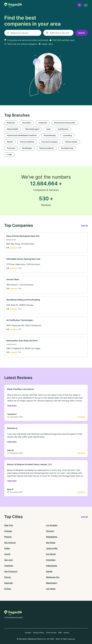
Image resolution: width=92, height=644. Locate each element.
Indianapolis (52, 566)
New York (9, 525)
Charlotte (9, 566)
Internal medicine (27, 142)
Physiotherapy (50, 135)
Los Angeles (52, 525)
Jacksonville (52, 548)
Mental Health (13, 129)
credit (9, 154)
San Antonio (10, 543)
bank (49, 129)
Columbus (51, 560)
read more (12, 405)
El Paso (8, 589)
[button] (79, 5)
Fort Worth (51, 554)
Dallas (7, 548)
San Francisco (11, 571)
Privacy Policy (39, 633)
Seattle (49, 571)
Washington (52, 583)
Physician (11, 123)
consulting (67, 135)
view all (84, 225)
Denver (8, 577)
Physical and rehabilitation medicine (22, 135)
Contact (28, 633)
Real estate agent (32, 129)
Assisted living (67, 148)
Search (82, 33)
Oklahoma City (53, 577)
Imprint (66, 633)
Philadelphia (52, 537)
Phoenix (8, 537)
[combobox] (58, 33)
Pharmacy (11, 148)
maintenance (63, 129)
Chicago (8, 531)
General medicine (47, 148)
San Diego (51, 543)
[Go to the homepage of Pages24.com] (13, 5)
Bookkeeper (27, 148)
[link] (46, 243)
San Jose (9, 560)
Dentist (10, 142)
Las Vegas (51, 589)
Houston (50, 531)
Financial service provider (65, 123)
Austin (7, 554)
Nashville (9, 583)
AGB (60, 633)
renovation (27, 123)
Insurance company (50, 142)
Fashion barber (71, 142)
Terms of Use (51, 633)
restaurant (43, 123)
